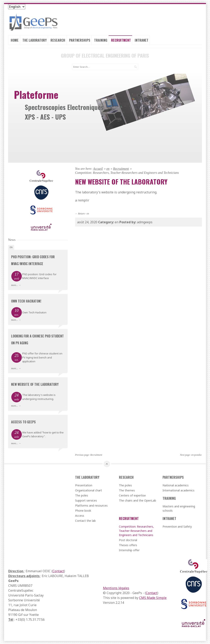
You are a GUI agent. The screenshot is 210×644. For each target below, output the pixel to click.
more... (14, 285)
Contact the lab (85, 521)
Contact (58, 571)
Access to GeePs (23, 422)
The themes (127, 490)
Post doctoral (128, 540)
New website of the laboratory (35, 384)
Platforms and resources (91, 505)
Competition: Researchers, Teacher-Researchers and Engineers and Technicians (136, 531)
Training (101, 40)
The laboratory (35, 40)
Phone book (83, 511)
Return (81, 214)
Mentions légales (116, 588)
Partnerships (80, 40)
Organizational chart (89, 490)
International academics (178, 490)
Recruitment (121, 40)
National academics (176, 485)
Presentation (84, 485)
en (108, 169)
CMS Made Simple (153, 598)
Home (15, 40)
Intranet (142, 40)
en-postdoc (197, 455)
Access (80, 516)
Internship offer (129, 550)
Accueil (98, 169)
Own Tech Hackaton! (26, 301)
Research (58, 40)
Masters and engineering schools (179, 508)
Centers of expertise (132, 495)
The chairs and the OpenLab (138, 500)
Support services (86, 500)
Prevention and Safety (177, 526)
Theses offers (128, 545)
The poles (82, 495)
